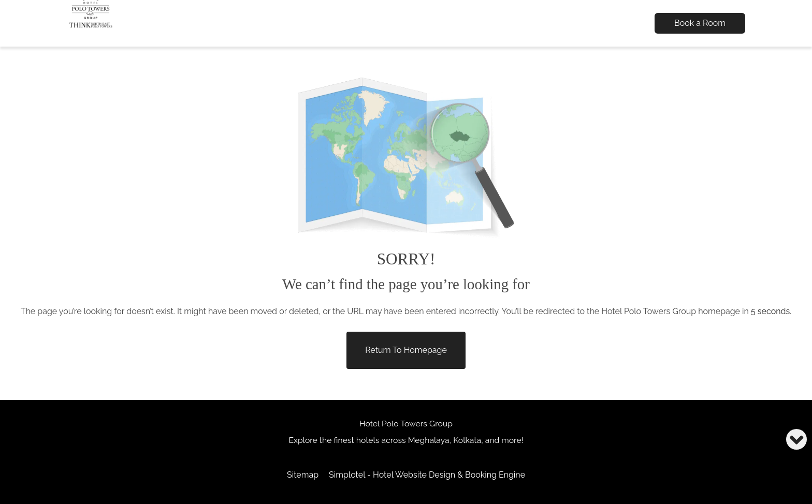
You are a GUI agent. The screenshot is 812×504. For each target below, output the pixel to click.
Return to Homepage (406, 350)
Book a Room (700, 23)
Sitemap (303, 475)
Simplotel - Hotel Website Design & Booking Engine (427, 475)
